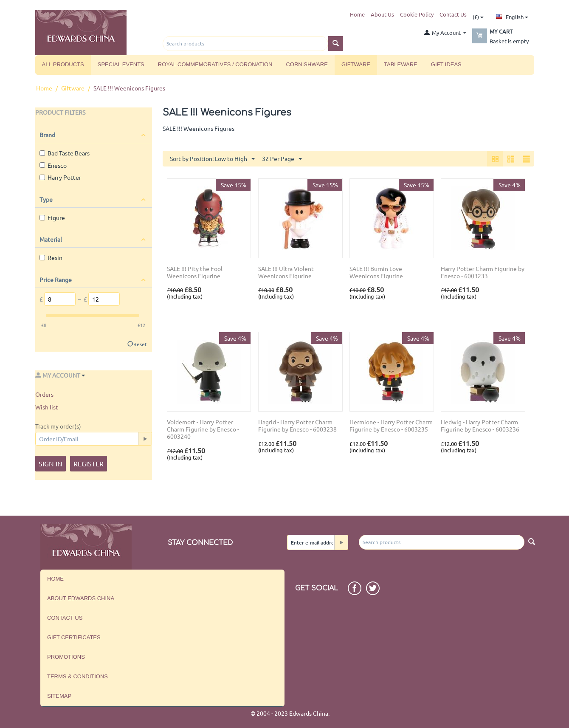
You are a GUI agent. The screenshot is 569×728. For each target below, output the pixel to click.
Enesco (53, 165)
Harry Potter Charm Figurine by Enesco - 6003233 (483, 272)
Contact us (65, 618)
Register (89, 463)
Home (357, 14)
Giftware (356, 64)
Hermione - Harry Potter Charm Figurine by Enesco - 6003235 (391, 426)
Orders (44, 394)
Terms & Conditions (77, 676)
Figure (52, 217)
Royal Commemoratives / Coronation (215, 64)
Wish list (47, 407)
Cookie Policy (417, 14)
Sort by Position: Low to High (212, 159)
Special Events (121, 64)
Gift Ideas (446, 64)
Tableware (401, 64)
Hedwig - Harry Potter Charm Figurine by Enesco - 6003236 (480, 426)
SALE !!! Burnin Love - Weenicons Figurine (377, 272)
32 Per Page (282, 159)
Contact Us (453, 14)
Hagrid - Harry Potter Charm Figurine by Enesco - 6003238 (297, 426)
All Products (63, 64)
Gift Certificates (74, 637)
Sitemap (59, 696)
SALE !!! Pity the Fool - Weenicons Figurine (196, 272)
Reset (140, 344)
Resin (51, 257)
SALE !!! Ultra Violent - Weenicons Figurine (287, 272)
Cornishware (307, 64)
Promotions (66, 657)
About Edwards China (81, 598)
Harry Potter (60, 177)
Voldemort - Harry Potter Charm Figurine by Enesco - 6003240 (203, 429)
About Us (382, 14)
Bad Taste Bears (65, 153)
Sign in (51, 463)
